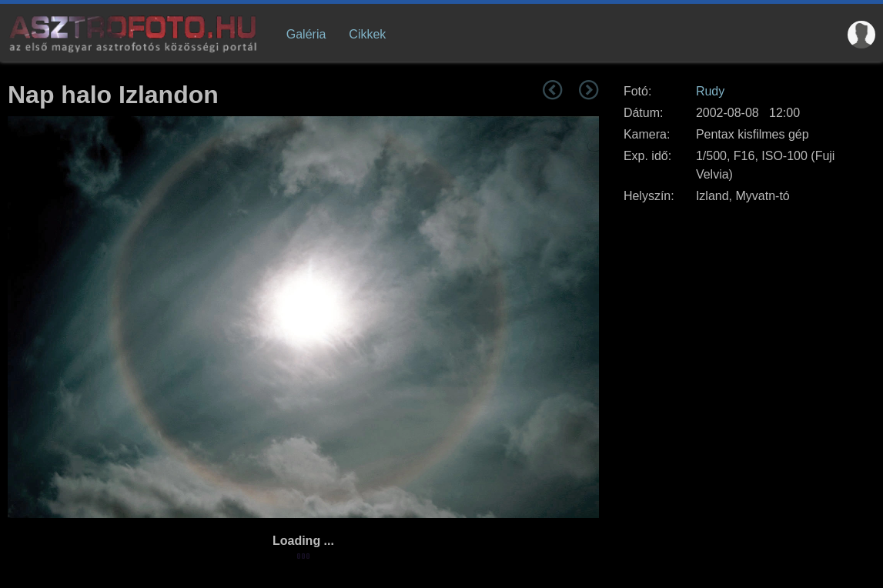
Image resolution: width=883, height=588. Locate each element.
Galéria (306, 34)
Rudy (710, 91)
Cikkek (367, 34)
